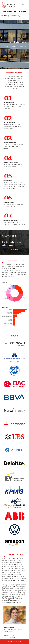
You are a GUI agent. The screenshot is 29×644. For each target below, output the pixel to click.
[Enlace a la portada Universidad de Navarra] (8, 5)
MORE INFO (14, 250)
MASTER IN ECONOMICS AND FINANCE (14, 11)
